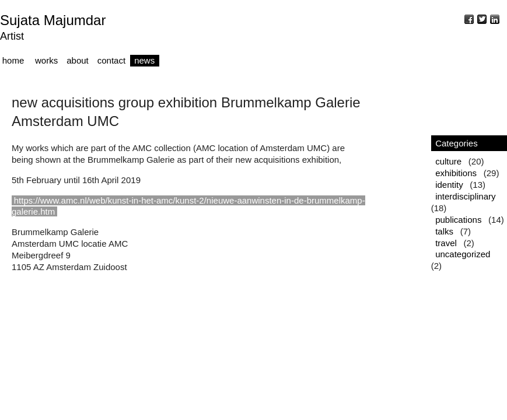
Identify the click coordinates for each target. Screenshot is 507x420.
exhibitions (456, 173)
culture (448, 161)
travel (446, 243)
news (144, 60)
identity (449, 185)
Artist (12, 36)
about (78, 60)
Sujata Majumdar (53, 20)
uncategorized (463, 254)
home (13, 60)
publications (458, 220)
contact (111, 60)
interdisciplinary (465, 196)
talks (444, 231)
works (46, 60)
